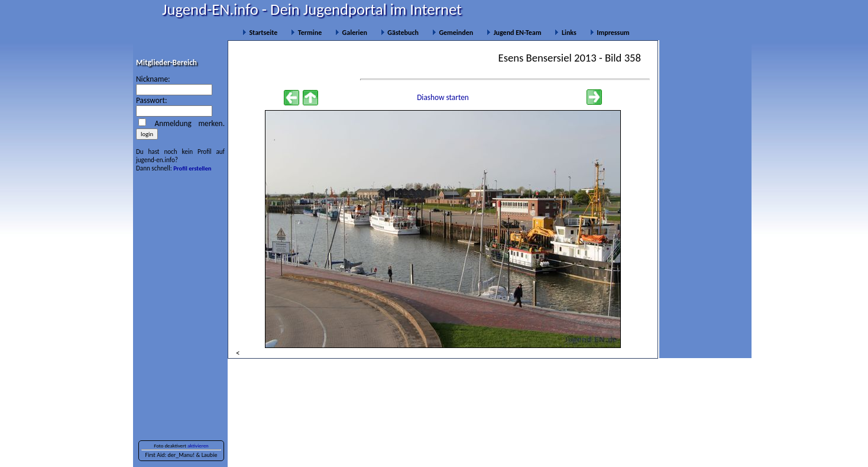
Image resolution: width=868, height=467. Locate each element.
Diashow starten (443, 97)
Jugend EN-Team (514, 33)
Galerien (351, 33)
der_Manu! (181, 455)
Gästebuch (400, 33)
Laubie (210, 455)
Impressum (610, 33)
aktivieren (198, 446)
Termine (306, 33)
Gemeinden (453, 33)
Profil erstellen (192, 168)
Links (565, 33)
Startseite (260, 33)
